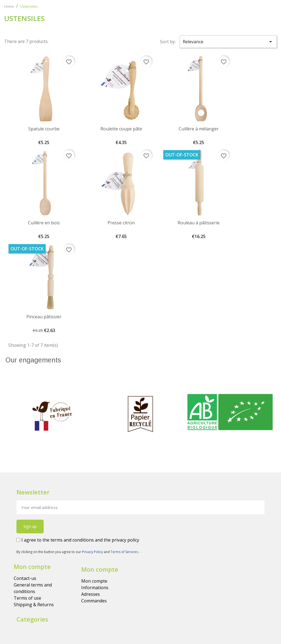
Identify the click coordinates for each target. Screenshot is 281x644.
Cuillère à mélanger (199, 129)
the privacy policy (121, 540)
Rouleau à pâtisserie (199, 223)
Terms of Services (125, 552)
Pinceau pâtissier (44, 317)
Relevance (228, 42)
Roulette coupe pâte (121, 129)
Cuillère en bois (44, 223)
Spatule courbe (44, 129)
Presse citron (121, 223)
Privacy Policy (93, 552)
